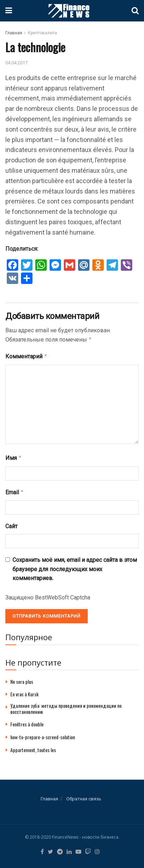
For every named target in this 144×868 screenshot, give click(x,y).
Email (15, 490)
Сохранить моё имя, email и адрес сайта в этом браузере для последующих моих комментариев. (75, 566)
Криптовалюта (42, 33)
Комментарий (26, 355)
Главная (14, 33)
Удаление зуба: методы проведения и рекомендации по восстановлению (66, 706)
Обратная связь (84, 796)
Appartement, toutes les (33, 747)
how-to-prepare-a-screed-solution (43, 734)
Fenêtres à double (27, 721)
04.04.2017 (16, 63)
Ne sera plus (22, 679)
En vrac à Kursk (24, 691)
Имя (14, 456)
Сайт (11, 523)
